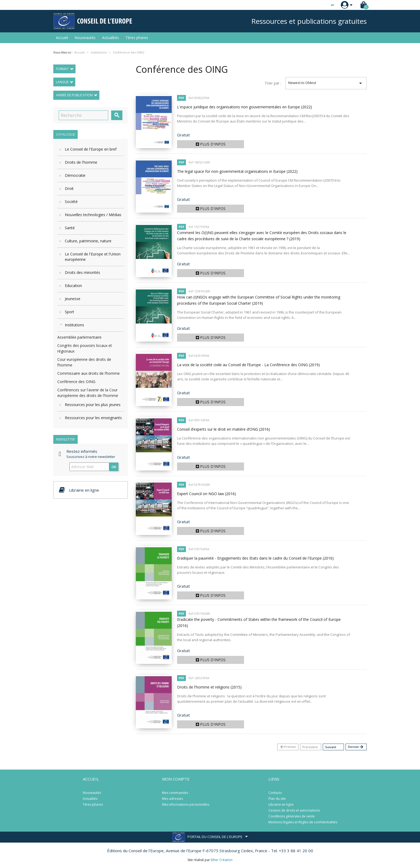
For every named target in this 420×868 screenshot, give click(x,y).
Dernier (356, 747)
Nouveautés (85, 38)
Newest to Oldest (326, 83)
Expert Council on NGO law (207, 494)
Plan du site (277, 799)
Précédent (310, 747)
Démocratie (75, 175)
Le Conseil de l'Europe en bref (91, 149)
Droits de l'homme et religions (209, 687)
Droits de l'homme (81, 162)
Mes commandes (175, 793)
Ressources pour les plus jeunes (93, 405)
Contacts (275, 793)
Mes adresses (172, 799)
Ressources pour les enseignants (93, 418)
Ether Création (222, 860)
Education (73, 286)
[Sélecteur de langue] (321, 5)
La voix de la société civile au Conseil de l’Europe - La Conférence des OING (248, 365)
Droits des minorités (82, 272)
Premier (288, 747)
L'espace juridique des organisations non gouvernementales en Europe (245, 107)
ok (114, 467)
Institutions (74, 325)
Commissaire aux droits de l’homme (89, 373)
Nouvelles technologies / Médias (93, 215)
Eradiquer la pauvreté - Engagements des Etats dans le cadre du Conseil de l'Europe (255, 558)
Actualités (110, 38)
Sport (70, 312)
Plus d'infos (211, 144)
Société (71, 202)
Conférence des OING (76, 382)
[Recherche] (83, 115)
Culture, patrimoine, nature (88, 241)
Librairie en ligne (281, 804)
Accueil (62, 38)
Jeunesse (73, 299)
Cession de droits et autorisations (294, 810)
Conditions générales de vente (292, 816)
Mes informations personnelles (186, 804)
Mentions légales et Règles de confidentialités (303, 822)
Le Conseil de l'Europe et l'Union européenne (93, 257)
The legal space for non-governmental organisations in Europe (237, 171)
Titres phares (137, 38)
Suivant (331, 747)
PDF (181, 98)
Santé (70, 228)
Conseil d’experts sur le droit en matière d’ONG (224, 429)
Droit (69, 188)
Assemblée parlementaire (79, 337)
